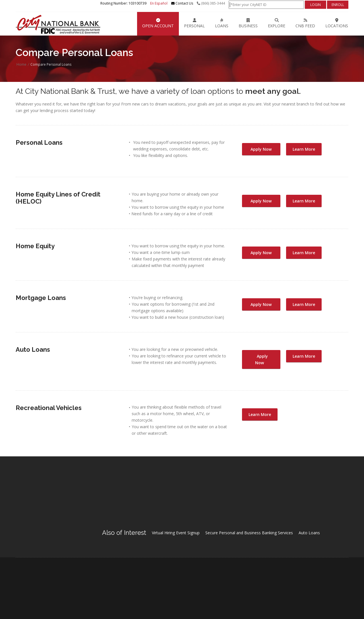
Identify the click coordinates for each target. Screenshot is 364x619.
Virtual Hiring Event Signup (176, 533)
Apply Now (261, 149)
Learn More (304, 149)
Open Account (158, 23)
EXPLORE (277, 23)
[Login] (316, 5)
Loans (222, 23)
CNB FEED (305, 23)
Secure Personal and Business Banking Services (249, 533)
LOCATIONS (337, 23)
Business (248, 23)
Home (21, 64)
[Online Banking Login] (266, 5)
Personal (194, 23)
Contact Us (182, 3)
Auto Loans (309, 533)
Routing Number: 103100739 (123, 3)
